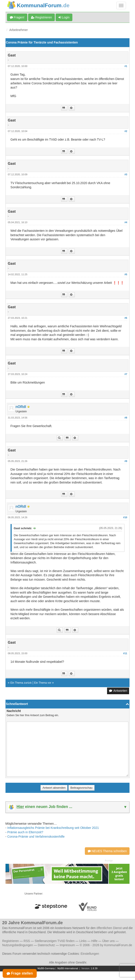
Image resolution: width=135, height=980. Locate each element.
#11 (125, 653)
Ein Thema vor (43, 683)
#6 (126, 318)
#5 (126, 274)
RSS (27, 941)
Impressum (67, 945)
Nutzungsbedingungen (18, 945)
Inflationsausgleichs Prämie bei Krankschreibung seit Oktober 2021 (53, 828)
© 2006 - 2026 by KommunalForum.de (106, 945)
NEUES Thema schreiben (107, 851)
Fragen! (17, 17)
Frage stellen (20, 973)
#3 (126, 174)
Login (64, 17)
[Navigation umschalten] (121, 5)
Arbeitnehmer (18, 30)
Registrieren (41, 17)
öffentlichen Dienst (109, 928)
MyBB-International (68, 968)
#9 (126, 461)
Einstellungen (90, 954)
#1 (126, 66)
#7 (126, 374)
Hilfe (94, 941)
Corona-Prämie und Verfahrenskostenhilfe (36, 837)
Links (83, 941)
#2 (126, 131)
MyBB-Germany (46, 968)
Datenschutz (46, 945)
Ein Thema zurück (21, 683)
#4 (126, 222)
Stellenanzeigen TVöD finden (55, 941)
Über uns (109, 941)
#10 (125, 517)
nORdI (21, 407)
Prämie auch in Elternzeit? (25, 832)
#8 (126, 418)
